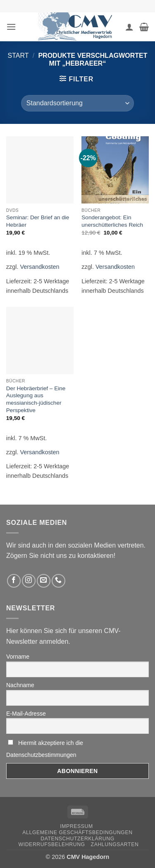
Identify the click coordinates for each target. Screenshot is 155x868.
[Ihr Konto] (129, 27)
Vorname (18, 657)
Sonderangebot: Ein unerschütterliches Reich (112, 221)
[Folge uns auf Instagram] (29, 581)
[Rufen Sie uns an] (58, 581)
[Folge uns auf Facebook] (14, 581)
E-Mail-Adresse (26, 714)
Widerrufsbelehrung (52, 844)
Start (18, 56)
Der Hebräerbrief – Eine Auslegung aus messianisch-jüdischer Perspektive (36, 399)
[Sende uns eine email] (44, 581)
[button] (11, 27)
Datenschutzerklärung (77, 839)
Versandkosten (39, 267)
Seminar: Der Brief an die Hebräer (38, 221)
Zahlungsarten (115, 844)
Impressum (76, 826)
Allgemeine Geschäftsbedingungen (77, 832)
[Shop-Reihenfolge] (77, 103)
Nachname (20, 685)
